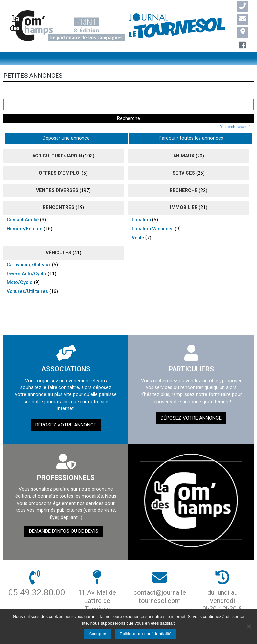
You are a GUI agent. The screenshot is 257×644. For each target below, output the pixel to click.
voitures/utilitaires (27, 277)
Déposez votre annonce (66, 411)
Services (184, 159)
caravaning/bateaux (29, 251)
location (141, 206)
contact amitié (23, 206)
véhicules (58, 239)
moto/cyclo (20, 268)
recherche (184, 176)
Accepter (98, 634)
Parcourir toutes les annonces (95, 124)
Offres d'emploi (60, 159)
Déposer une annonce (31, 124)
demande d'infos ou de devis (64, 517)
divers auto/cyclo (26, 260)
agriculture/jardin (57, 142)
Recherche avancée (236, 113)
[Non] (249, 626)
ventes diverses (57, 176)
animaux (184, 142)
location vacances (153, 215)
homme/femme (24, 215)
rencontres (58, 194)
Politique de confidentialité (146, 634)
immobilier (184, 194)
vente (138, 223)
